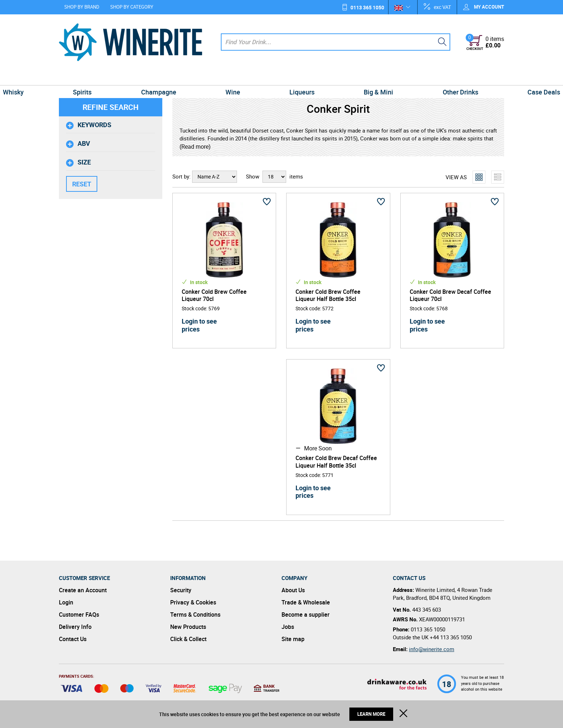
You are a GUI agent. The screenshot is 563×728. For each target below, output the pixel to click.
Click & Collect (188, 639)
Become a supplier (306, 615)
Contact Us (73, 639)
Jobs (288, 627)
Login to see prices (199, 325)
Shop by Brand (82, 7)
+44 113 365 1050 (451, 637)
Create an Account (83, 590)
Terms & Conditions (195, 615)
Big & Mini (353, 77)
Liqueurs (294, 77)
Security (181, 590)
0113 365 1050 (367, 7)
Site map (293, 639)
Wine (241, 77)
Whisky (72, 77)
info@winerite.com (432, 649)
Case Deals (485, 77)
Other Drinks (418, 77)
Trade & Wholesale (306, 602)
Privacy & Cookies (193, 602)
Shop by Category (132, 7)
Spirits (124, 77)
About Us (293, 590)
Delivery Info (75, 627)
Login (66, 602)
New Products (188, 627)
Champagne (184, 77)
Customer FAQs (79, 615)
